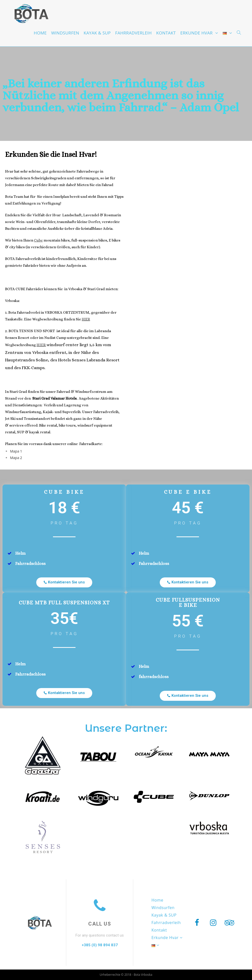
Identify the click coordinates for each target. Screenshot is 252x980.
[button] (64, 582)
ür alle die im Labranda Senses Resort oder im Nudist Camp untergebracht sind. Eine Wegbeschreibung (58, 338)
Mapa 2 (16, 458)
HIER (86, 319)
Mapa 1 (16, 451)
